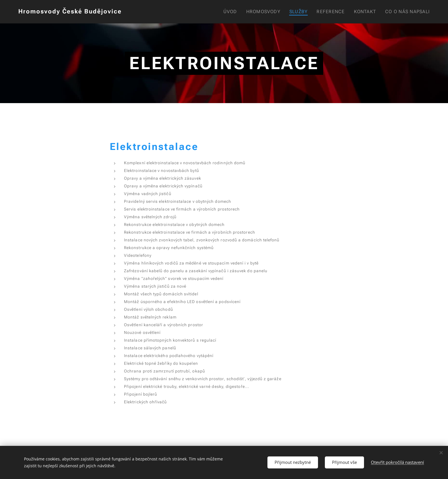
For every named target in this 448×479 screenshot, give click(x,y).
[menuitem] (231, 12)
